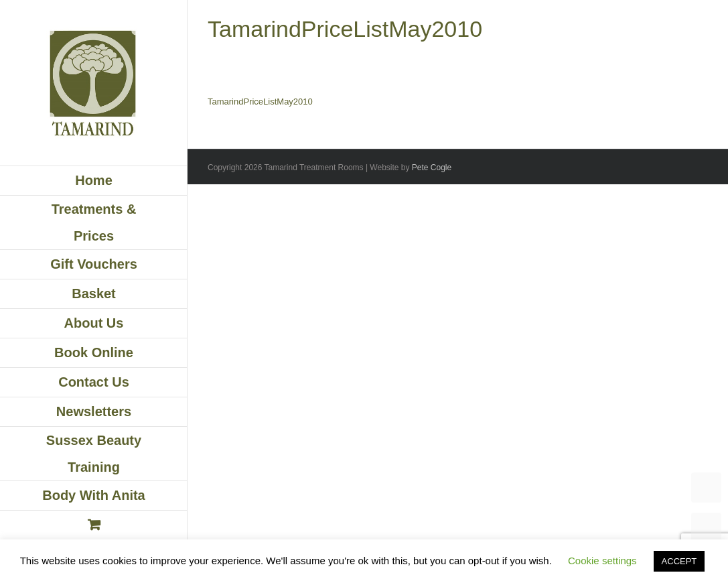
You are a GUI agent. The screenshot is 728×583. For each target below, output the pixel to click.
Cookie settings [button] (602, 561)
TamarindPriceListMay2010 (260, 102)
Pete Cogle (432, 168)
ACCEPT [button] (679, 561)
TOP (706, 488)
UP (706, 528)
